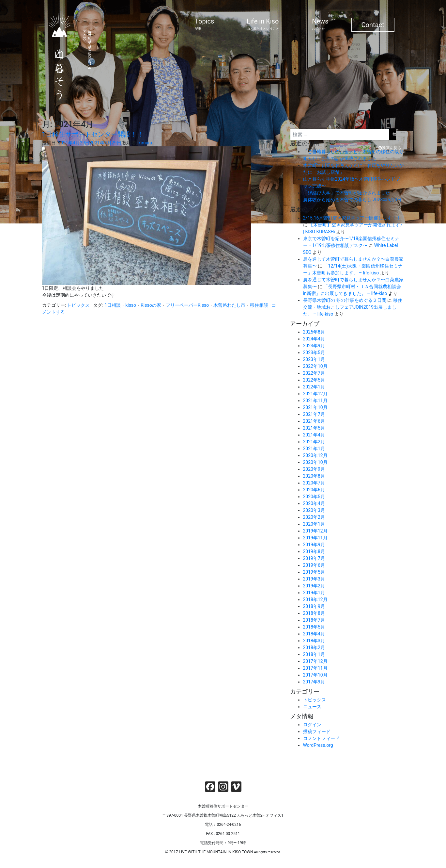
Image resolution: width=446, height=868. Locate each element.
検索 (295, 123)
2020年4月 (314, 503)
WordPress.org (318, 745)
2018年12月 (315, 599)
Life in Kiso (263, 24)
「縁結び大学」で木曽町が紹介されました (346, 193)
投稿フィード (317, 731)
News (320, 24)
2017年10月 (315, 675)
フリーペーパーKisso (187, 305)
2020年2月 (314, 517)
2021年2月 (314, 442)
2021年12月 (315, 394)
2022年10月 (315, 366)
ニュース (312, 707)
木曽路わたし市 (229, 305)
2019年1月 (314, 593)
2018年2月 (314, 647)
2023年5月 (314, 352)
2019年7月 (314, 558)
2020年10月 (315, 462)
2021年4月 (314, 435)
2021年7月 (314, 414)
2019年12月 (315, 531)
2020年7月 (314, 483)
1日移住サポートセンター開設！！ (93, 134)
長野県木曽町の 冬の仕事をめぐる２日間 (345, 300)
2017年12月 (315, 661)
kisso (131, 305)
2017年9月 (314, 682)
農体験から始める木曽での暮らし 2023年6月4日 (353, 200)
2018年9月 (314, 606)
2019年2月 (314, 586)
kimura (145, 143)
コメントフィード (321, 738)
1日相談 (113, 305)
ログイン (312, 725)
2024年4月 (314, 339)
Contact (373, 25)
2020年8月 (314, 476)
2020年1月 (314, 524)
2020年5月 (314, 497)
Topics (204, 24)
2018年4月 (314, 634)
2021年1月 (314, 449)
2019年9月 (314, 545)
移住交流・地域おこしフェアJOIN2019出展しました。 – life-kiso (353, 307)
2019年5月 (314, 572)
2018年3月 (314, 641)
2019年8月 (314, 551)
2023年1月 (314, 359)
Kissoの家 (151, 305)
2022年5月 (314, 380)
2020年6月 (314, 490)
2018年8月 (314, 613)
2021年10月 (315, 407)
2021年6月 (314, 421)
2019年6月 (314, 565)
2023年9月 (314, 346)
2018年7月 (314, 620)
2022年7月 (314, 373)
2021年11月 (315, 401)
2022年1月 (314, 387)
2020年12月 (315, 455)
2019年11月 (315, 538)
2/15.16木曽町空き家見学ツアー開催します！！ (352, 218)
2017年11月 (315, 668)
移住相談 (259, 305)
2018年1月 (314, 654)
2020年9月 (314, 469)
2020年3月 (314, 510)
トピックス (78, 305)
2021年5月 (314, 428)
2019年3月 (314, 579)
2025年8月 (314, 332)
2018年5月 (314, 627)
